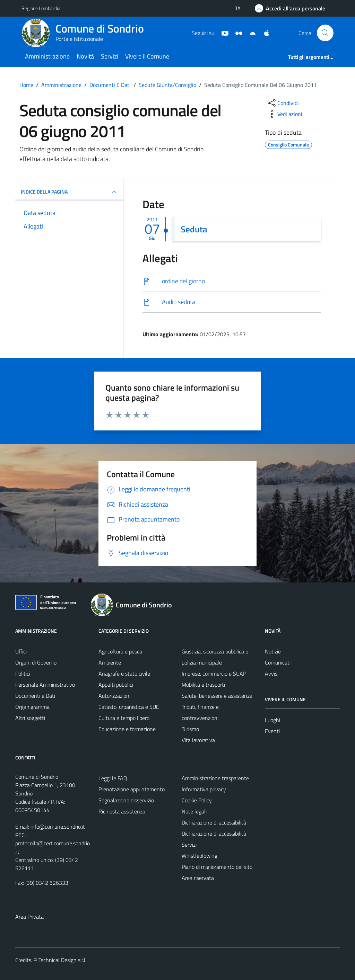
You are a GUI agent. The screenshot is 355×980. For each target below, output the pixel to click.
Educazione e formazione (127, 729)
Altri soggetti (30, 718)
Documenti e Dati (35, 696)
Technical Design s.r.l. (62, 960)
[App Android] (250, 33)
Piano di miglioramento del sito (217, 867)
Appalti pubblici (116, 685)
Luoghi (272, 720)
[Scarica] (232, 281)
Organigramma (32, 707)
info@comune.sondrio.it (58, 827)
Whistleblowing (200, 856)
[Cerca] (325, 33)
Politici (23, 674)
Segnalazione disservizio (126, 800)
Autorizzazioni (114, 696)
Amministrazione (47, 56)
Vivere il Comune (147, 56)
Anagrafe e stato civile (124, 674)
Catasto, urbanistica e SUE (129, 707)
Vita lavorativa (198, 740)
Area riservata (198, 878)
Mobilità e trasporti (203, 685)
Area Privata (29, 917)
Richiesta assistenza (122, 811)
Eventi (272, 731)
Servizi (110, 56)
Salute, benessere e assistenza (217, 696)
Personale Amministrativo (45, 685)
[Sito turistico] (236, 33)
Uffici (21, 651)
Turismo (190, 729)
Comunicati (278, 662)
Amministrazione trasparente (215, 778)
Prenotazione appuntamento (132, 789)
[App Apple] (264, 33)
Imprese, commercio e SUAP (214, 674)
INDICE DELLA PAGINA (69, 192)
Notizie (273, 651)
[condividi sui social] (283, 103)
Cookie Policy (197, 800)
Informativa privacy (204, 789)
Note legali (194, 811)
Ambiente (110, 662)
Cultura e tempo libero (124, 718)
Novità (85, 56)
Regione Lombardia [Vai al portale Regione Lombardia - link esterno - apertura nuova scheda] (41, 8)
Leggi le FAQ (113, 778)
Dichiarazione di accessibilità (214, 822)
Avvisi (272, 674)
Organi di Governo (36, 662)
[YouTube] (222, 33)
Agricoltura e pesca (120, 651)
